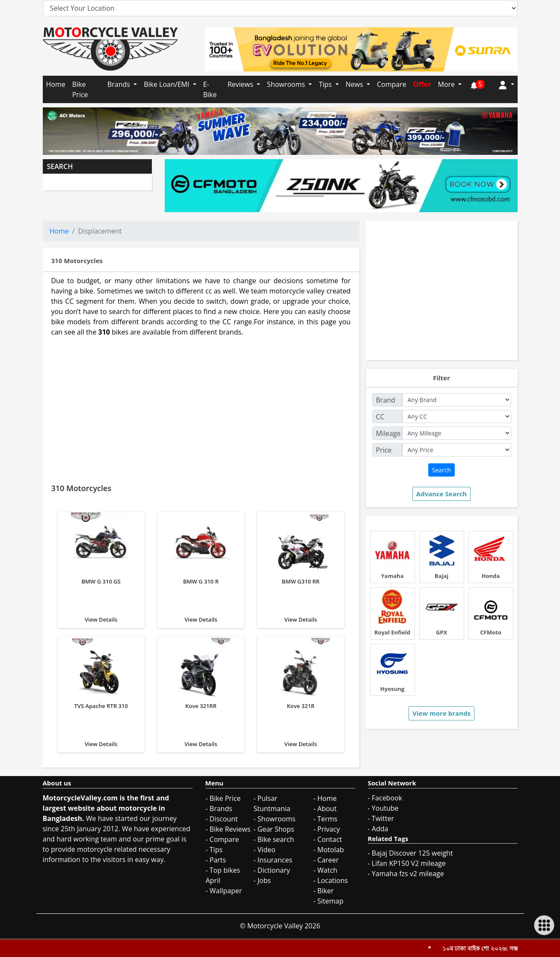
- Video (265, 850)
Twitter (383, 818)
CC (380, 417)
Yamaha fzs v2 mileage (408, 874)
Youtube (385, 808)
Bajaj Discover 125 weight (412, 853)
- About (325, 809)
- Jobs (262, 880)
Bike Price (80, 89)
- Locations (331, 880)
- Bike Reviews (228, 829)
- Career (326, 860)
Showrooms (287, 84)
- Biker (324, 891)
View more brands (441, 713)
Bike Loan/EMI (167, 84)
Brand (386, 400)
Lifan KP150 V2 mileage (409, 863)
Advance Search (441, 494)
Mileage (388, 433)
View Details (101, 567)
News (355, 84)
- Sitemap (329, 901)
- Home (325, 798)
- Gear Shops (274, 829)
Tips (326, 84)
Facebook (387, 798)
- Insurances (273, 860)
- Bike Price (223, 798)
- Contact (328, 839)
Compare (392, 84)
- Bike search (274, 839)
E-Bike (210, 89)
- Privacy (327, 829)
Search (441, 470)
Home (56, 84)
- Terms (326, 819)
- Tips (214, 850)
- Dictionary (272, 870)
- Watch (326, 870)
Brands (120, 84)
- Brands (219, 809)
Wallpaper (226, 891)
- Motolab (329, 850)
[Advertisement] (201, 407)
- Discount (222, 819)
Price (384, 450)
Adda (380, 829)
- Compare (222, 839)
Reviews (241, 84)
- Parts (216, 860)
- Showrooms (275, 819)
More (447, 84)
